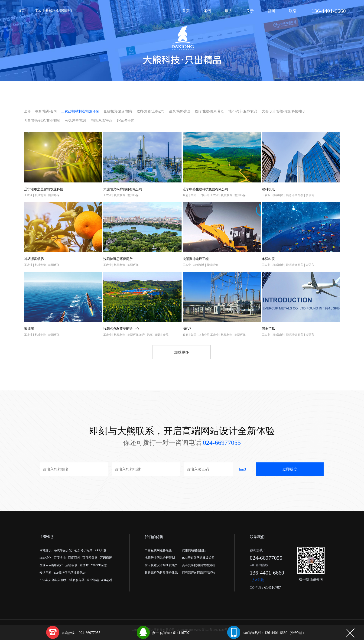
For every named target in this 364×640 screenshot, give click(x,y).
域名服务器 (77, 580)
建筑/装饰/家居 (180, 111)
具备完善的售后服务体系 (161, 573)
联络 (293, 11)
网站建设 (45, 550)
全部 (27, 111)
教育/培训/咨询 (46, 111)
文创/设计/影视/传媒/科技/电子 (284, 111)
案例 (207, 11)
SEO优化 (45, 558)
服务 (229, 11)
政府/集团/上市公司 (151, 111)
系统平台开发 (63, 550)
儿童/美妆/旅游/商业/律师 (42, 121)
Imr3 (242, 469)
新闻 (271, 11)
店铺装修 (71, 565)
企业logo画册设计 (51, 565)
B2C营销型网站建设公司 (198, 558)
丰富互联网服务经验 (158, 550)
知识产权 (45, 573)
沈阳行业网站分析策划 (160, 558)
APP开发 (101, 550)
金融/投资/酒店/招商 (118, 111)
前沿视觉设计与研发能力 (161, 565)
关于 (250, 11)
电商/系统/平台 (101, 121)
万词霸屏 (106, 558)
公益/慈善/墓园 (76, 121)
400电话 (107, 580)
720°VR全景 (99, 565)
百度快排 (60, 558)
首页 (21, 11)
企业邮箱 (93, 580)
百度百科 (74, 558)
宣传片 (84, 565)
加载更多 (182, 352)
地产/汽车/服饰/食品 (243, 111)
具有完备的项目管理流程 (199, 565)
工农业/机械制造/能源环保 (54, 11)
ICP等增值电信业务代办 (70, 573)
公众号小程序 (83, 550)
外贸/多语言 (125, 121)
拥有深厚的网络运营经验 (199, 573)
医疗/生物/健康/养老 (210, 111)
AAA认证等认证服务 (53, 580)
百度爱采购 (90, 558)
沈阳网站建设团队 (194, 550)
